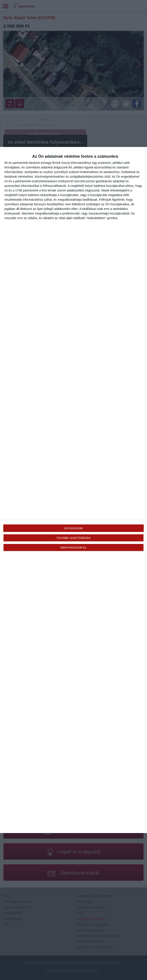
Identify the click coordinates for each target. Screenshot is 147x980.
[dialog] (73, 490)
